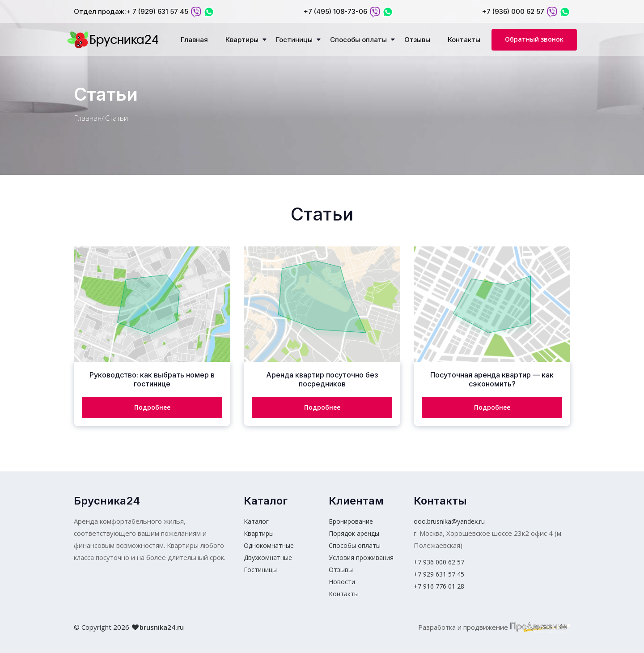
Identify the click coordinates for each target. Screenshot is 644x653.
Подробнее (152, 407)
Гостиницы (294, 40)
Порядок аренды (354, 533)
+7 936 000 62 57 (439, 562)
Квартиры (242, 40)
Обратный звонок (534, 39)
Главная (194, 40)
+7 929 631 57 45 (439, 574)
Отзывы (417, 40)
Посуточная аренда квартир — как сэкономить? (492, 379)
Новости (342, 582)
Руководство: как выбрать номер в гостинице (152, 379)
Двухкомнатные (268, 558)
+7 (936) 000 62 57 (513, 11)
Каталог (256, 521)
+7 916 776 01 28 (439, 586)
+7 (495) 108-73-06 (335, 11)
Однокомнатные (269, 545)
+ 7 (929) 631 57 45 (157, 11)
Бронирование (351, 521)
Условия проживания (361, 558)
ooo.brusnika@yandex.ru (449, 521)
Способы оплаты (358, 40)
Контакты (464, 40)
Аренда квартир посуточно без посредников (322, 379)
